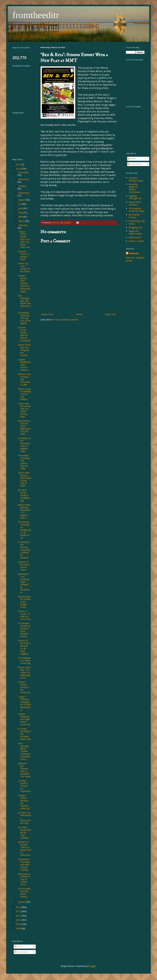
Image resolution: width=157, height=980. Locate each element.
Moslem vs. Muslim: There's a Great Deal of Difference (24, 849)
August (22, 200)
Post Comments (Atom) (66, 320)
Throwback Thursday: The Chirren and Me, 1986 (24, 462)
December (24, 172)
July (20, 204)
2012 (19, 911)
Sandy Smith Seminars (135, 203)
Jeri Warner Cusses (134, 216)
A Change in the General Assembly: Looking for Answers (24, 550)
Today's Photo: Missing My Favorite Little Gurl (24, 802)
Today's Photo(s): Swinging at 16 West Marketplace (24, 703)
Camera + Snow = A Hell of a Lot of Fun (24, 615)
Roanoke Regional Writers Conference (135, 188)
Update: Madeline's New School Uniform (24, 365)
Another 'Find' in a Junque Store (24, 255)
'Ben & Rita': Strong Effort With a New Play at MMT (24, 479)
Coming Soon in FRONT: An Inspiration (24, 786)
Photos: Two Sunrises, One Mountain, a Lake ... (24, 379)
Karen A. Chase (136, 241)
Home (79, 314)
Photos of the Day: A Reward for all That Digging (24, 647)
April (21, 217)
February (23, 225)
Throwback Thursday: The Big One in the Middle (24, 318)
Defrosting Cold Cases (137, 222)
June (21, 208)
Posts (132, 159)
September (24, 193)
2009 (19, 924)
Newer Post (47, 314)
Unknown (134, 253)
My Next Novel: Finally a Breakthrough (24, 495)
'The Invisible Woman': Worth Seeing (24, 893)
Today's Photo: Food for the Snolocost (24, 687)
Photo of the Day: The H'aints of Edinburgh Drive (24, 673)
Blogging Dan (136, 227)
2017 (19, 164)
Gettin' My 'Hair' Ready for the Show (24, 267)
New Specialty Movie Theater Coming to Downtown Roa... (24, 751)
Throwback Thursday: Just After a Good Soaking (24, 864)
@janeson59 (135, 237)
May (21, 212)
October (22, 186)
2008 (19, 928)
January (22, 902)
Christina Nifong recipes (136, 179)
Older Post (110, 314)
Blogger (92, 966)
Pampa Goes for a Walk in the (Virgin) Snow (24, 602)
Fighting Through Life (135, 197)
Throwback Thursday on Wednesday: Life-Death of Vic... (24, 530)
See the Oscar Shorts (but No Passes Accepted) (24, 334)
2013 (19, 907)
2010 (19, 920)
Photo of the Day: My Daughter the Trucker (24, 350)
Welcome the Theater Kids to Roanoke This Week (24, 770)
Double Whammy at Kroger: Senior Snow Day (24, 719)
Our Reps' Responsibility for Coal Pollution (24, 832)
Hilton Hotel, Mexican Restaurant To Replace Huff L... (24, 511)
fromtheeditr (36, 15)
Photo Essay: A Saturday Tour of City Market (24, 394)
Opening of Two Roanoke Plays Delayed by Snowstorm (24, 583)
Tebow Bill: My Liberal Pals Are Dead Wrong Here (24, 410)
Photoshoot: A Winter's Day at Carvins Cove (24, 879)
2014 (19, 169)
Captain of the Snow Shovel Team (24, 566)
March (22, 221)
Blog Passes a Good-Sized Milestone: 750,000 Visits (24, 427)
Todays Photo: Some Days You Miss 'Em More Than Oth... (24, 239)
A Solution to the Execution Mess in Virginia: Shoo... (24, 445)
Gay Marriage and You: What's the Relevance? (24, 302)
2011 (19, 916)
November (24, 179)
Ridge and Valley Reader (135, 232)
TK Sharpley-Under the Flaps (137, 210)
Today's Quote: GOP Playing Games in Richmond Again (24, 283)
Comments (135, 164)
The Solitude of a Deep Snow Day (24, 661)
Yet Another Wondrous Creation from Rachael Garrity (24, 630)
